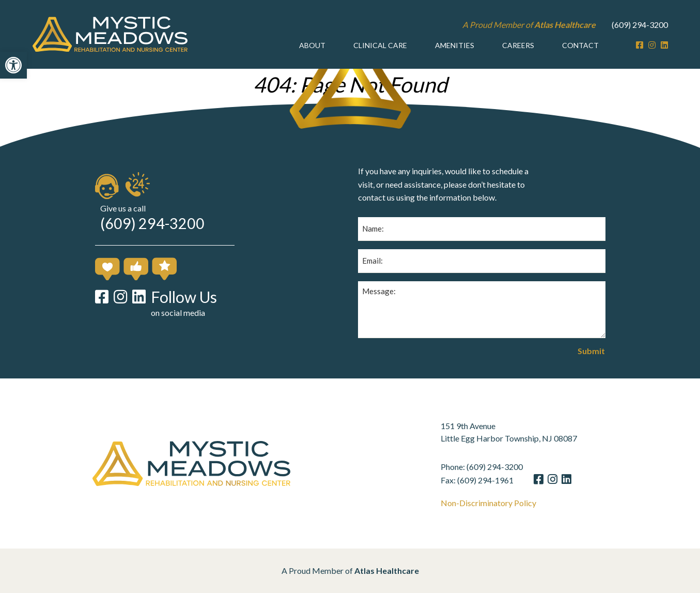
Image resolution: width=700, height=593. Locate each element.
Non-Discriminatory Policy (500, 503)
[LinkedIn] (664, 45)
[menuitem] (312, 45)
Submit (591, 351)
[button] (13, 65)
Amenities (455, 45)
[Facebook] (640, 45)
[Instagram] (652, 45)
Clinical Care (380, 45)
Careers (518, 45)
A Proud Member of (529, 25)
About (312, 45)
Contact (580, 45)
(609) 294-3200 (640, 25)
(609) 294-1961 (497, 480)
